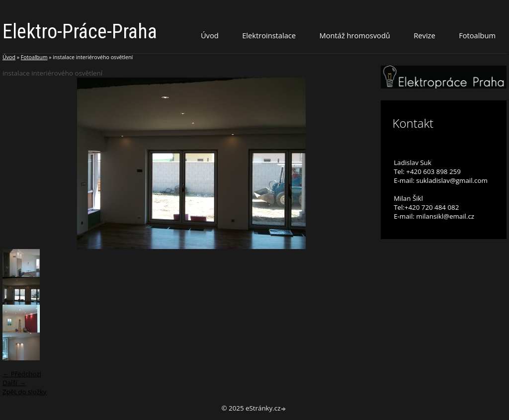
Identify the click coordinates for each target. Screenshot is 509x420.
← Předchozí (22, 374)
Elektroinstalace (269, 35)
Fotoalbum (477, 35)
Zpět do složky (25, 392)
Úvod (210, 35)
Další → (14, 383)
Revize (424, 35)
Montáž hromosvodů (355, 35)
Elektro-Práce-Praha (80, 32)
